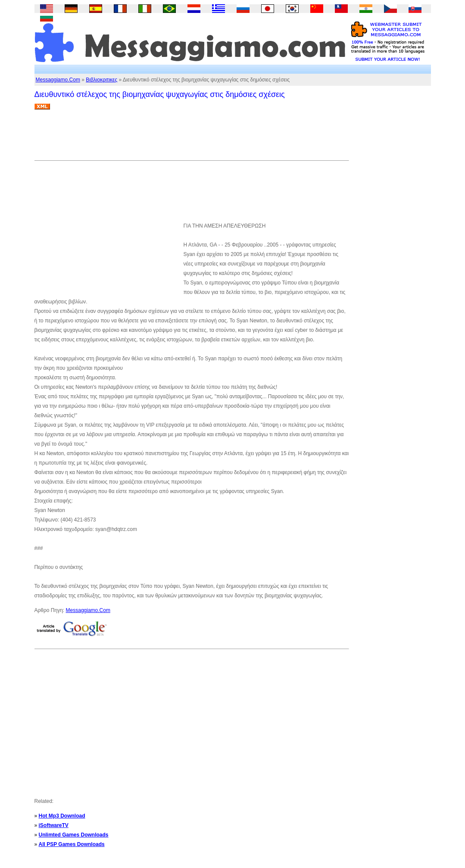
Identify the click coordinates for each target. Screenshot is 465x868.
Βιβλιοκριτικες (101, 80)
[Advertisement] (191, 138)
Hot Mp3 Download (62, 816)
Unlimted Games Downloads (74, 835)
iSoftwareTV (54, 825)
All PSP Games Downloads (72, 844)
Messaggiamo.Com (58, 80)
